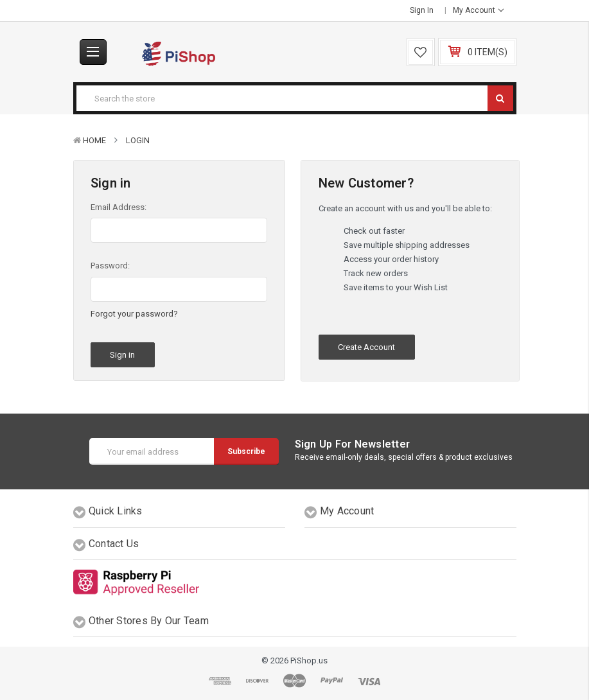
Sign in (422, 10)
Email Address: (119, 207)
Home (94, 140)
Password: (110, 266)
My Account (478, 10)
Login (138, 140)
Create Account (366, 347)
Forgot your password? (134, 314)
